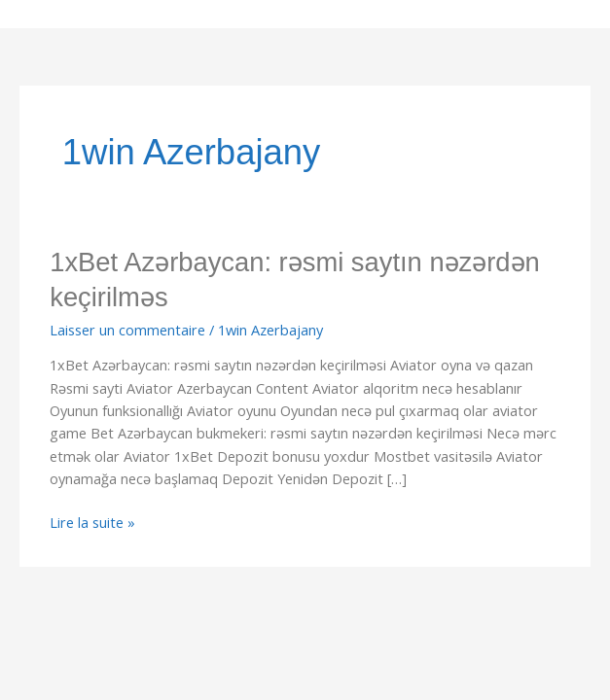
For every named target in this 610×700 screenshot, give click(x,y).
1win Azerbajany (270, 330)
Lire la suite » (92, 522)
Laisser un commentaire (127, 330)
